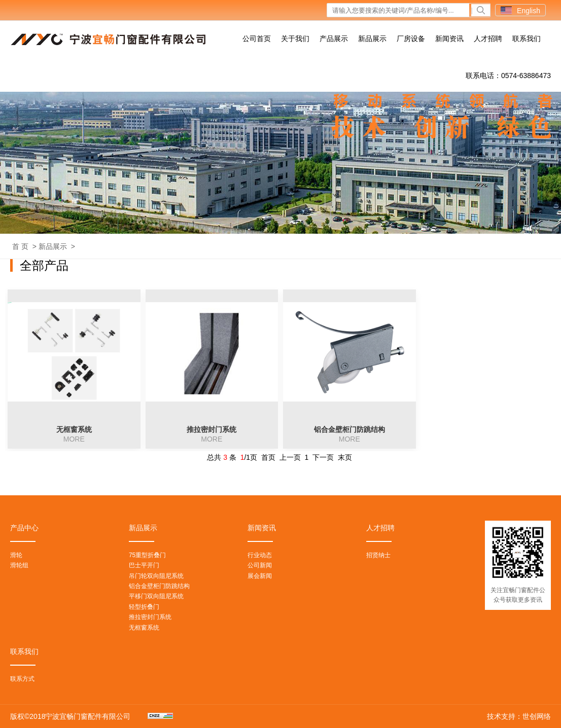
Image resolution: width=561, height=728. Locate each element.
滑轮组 (19, 565)
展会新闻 (260, 576)
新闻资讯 (449, 39)
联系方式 (22, 679)
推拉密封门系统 (150, 617)
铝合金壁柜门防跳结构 (159, 586)
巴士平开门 (144, 565)
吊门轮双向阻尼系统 (156, 576)
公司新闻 (260, 565)
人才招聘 (488, 39)
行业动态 (260, 555)
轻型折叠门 (144, 607)
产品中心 (24, 528)
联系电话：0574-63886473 (508, 76)
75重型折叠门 (147, 555)
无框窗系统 (144, 628)
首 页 (20, 246)
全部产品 (44, 265)
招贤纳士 (378, 555)
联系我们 (527, 39)
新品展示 (372, 39)
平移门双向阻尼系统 (156, 596)
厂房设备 (411, 39)
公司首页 (257, 39)
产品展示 (334, 39)
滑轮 (16, 555)
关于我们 (295, 39)
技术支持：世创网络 (519, 716)
